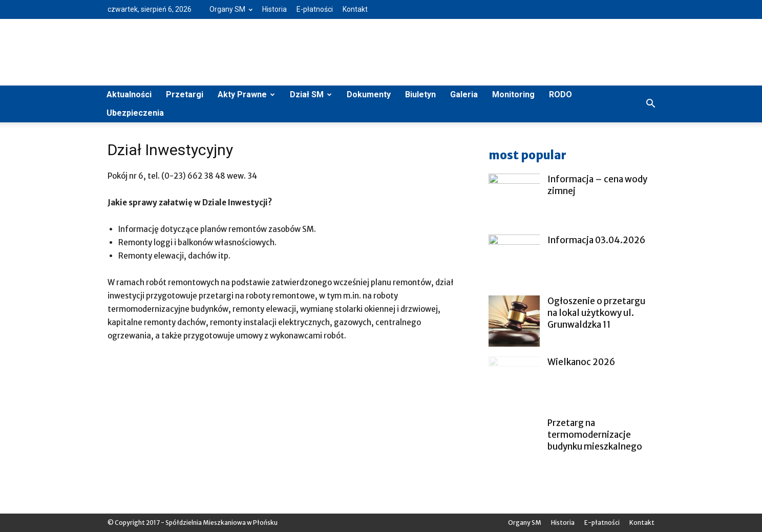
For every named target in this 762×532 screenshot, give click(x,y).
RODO (560, 94)
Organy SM (231, 9)
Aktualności (129, 94)
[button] (650, 104)
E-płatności (315, 9)
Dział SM (311, 94)
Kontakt (355, 9)
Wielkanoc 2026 (581, 362)
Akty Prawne (246, 94)
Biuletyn (420, 94)
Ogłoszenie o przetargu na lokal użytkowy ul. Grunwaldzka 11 (596, 313)
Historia (274, 9)
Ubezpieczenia (135, 113)
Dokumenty (369, 94)
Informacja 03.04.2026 (596, 240)
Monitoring (513, 94)
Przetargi (185, 94)
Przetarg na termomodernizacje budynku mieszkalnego (595, 435)
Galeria (464, 94)
